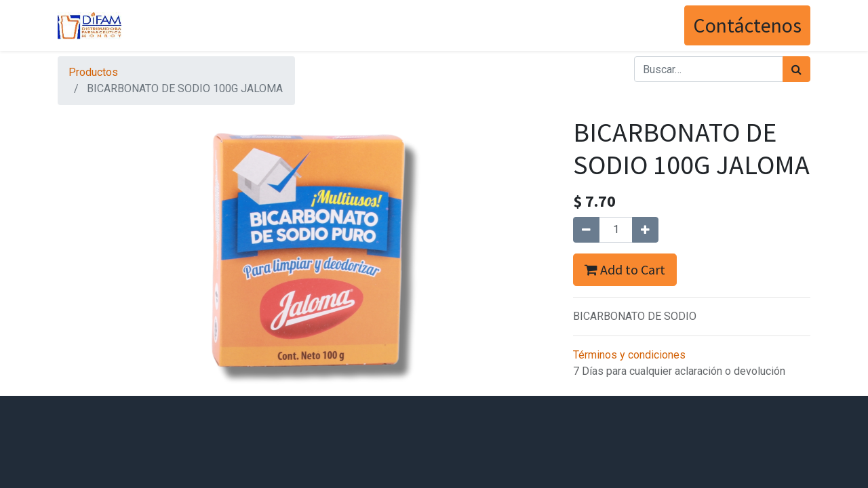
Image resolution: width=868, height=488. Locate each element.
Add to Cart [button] (625, 269)
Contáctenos (747, 25)
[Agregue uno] (645, 230)
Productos (93, 72)
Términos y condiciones (629, 355)
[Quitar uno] (586, 230)
